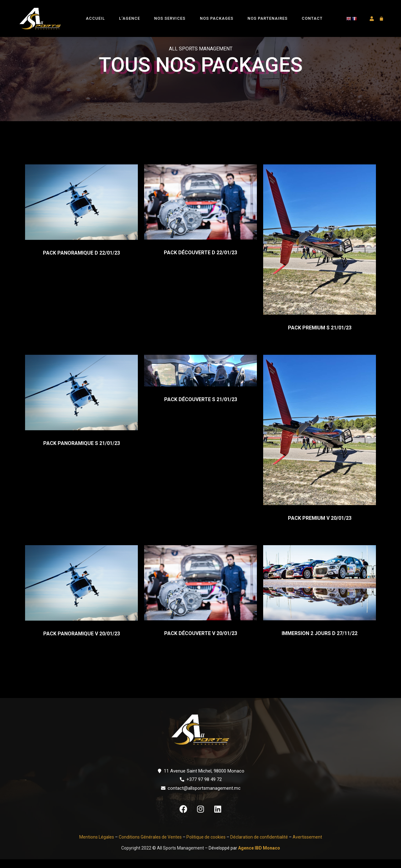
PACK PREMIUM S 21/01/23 (320, 336)
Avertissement (307, 846)
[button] (371, 19)
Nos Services (170, 18)
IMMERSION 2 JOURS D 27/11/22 (320, 642)
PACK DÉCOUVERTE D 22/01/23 (200, 261)
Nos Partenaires (268, 18)
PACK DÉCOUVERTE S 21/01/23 (201, 408)
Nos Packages (217, 18)
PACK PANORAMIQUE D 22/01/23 (81, 262)
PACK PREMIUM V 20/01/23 (320, 527)
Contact (312, 18)
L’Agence (130, 18)
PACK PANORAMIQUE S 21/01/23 (82, 452)
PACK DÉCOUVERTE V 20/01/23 (201, 642)
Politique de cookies (206, 846)
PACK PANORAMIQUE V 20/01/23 (82, 643)
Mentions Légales (97, 846)
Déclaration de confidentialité (259, 846)
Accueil (95, 18)
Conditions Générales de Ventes (150, 846)
